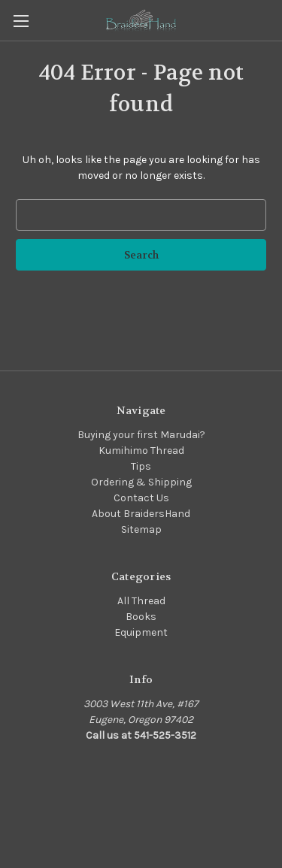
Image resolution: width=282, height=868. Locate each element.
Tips (141, 466)
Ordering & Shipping (141, 482)
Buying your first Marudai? (141, 435)
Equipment (141, 632)
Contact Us (141, 498)
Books (141, 617)
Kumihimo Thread (141, 451)
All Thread (141, 601)
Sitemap (141, 529)
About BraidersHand (141, 514)
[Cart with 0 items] (274, 20)
